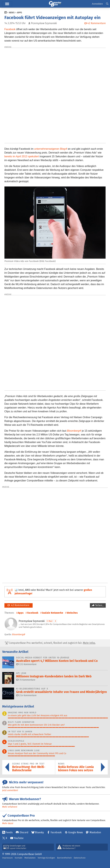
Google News (75, 832)
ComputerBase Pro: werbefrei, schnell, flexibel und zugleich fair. (50, 643)
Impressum (7, 858)
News (12, 13)
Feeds (9, 832)
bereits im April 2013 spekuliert (22, 156)
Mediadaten (30, 858)
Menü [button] (7, 4)
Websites (72, 613)
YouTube (19, 838)
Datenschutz (80, 858)
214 (26, 695)
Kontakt (19, 858)
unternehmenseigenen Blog (50, 149)
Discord (24, 832)
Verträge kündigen (46, 858)
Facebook (10, 29)
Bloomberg (18, 634)
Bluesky (39, 832)
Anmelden (97, 4)
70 (26, 680)
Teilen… (99, 605)
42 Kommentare (19, 605)
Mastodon (95, 832)
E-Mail (50, 621)
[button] (107, 4)
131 (26, 664)
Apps (19, 13)
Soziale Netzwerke (52, 613)
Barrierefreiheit (64, 858)
